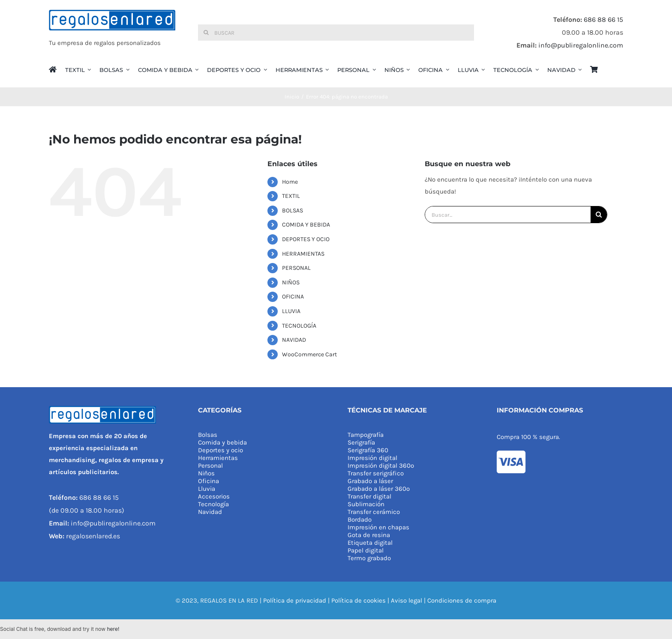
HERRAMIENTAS (303, 254)
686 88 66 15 (603, 19)
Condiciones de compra (462, 600)
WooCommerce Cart (309, 354)
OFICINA (293, 297)
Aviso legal (406, 600)
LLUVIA (291, 311)
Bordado (360, 520)
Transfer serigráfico (376, 473)
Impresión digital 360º (381, 466)
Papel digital (366, 550)
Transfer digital (369, 496)
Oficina (208, 481)
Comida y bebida (222, 442)
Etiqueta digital (370, 543)
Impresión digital (372, 458)
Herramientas (218, 458)
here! (113, 629)
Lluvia (207, 489)
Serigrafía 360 (368, 450)
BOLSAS (292, 211)
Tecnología (213, 504)
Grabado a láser (370, 481)
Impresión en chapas (378, 527)
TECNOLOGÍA (299, 326)
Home (290, 182)
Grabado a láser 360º (379, 489)
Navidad (210, 512)
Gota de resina (369, 535)
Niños (206, 473)
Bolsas (208, 435)
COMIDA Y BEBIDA (306, 225)
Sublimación (366, 504)
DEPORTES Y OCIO (306, 239)
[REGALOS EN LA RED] (112, 33)
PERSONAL (296, 268)
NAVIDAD (294, 340)
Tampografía (366, 435)
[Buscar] (336, 33)
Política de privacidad (295, 600)
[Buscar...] (508, 215)
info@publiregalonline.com (581, 45)
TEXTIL (291, 196)
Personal (210, 466)
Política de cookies (358, 600)
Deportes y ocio (220, 450)
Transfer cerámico (374, 512)
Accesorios (214, 496)
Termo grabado (369, 558)
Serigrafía (361, 442)
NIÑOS (291, 282)
